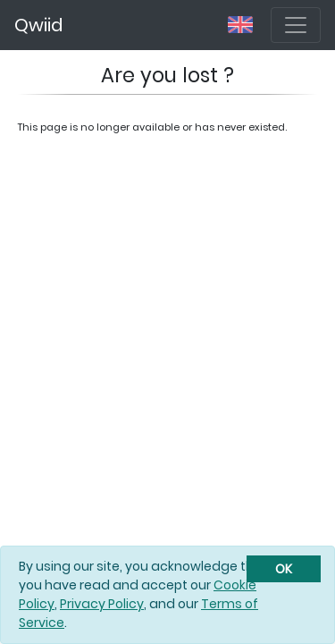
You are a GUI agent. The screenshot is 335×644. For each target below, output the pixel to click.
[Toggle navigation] (296, 25)
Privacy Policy (102, 604)
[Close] (284, 569)
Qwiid (38, 25)
